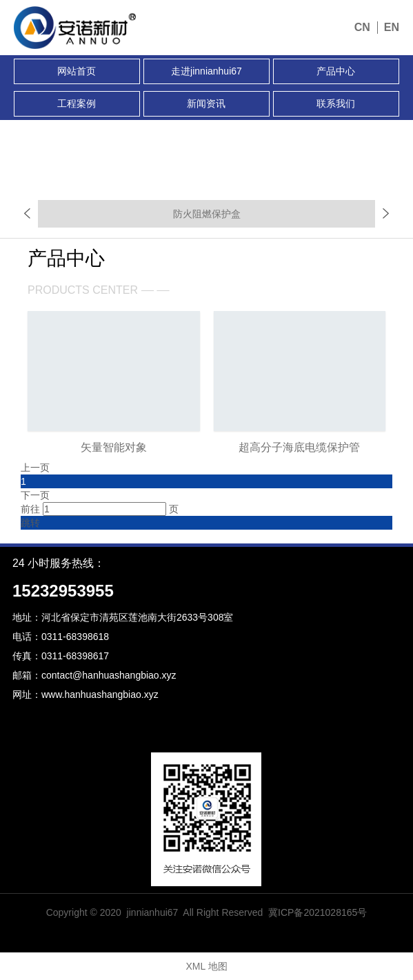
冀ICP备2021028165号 (318, 912)
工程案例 (77, 103)
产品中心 (336, 71)
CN (362, 27)
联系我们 (336, 103)
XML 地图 (206, 966)
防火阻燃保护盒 (207, 214)
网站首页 (77, 71)
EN (392, 27)
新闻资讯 (206, 103)
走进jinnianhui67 (206, 71)
